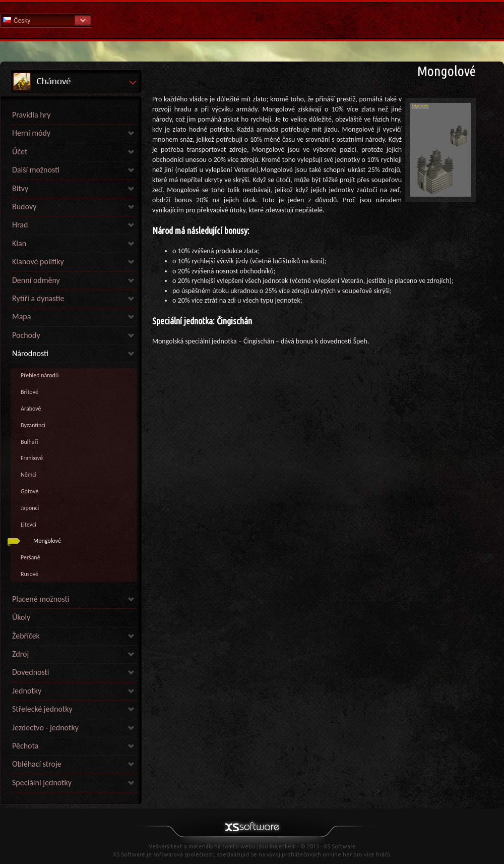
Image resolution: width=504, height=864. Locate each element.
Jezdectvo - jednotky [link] (45, 728)
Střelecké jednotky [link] (42, 709)
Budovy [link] (24, 207)
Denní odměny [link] (36, 280)
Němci (28, 475)
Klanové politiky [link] (38, 262)
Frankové (32, 458)
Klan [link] (19, 243)
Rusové (29, 574)
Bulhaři (29, 442)
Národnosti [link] (30, 353)
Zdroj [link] (20, 654)
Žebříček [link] (26, 636)
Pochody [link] (26, 335)
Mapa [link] (21, 316)
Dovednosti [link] (30, 672)
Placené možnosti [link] (41, 599)
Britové (29, 392)
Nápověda (252, 20)
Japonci (30, 508)
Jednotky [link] (27, 691)
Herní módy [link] (31, 133)
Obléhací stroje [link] (37, 764)
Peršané (30, 557)
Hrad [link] (20, 225)
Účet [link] (20, 152)
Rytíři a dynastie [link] (38, 298)
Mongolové (47, 541)
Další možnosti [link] (36, 170)
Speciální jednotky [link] (42, 783)
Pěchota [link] (25, 746)
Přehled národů (40, 375)
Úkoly (21, 617)
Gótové (29, 491)
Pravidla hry (31, 115)
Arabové (31, 409)
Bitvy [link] (20, 188)
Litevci (28, 525)
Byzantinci (33, 425)
